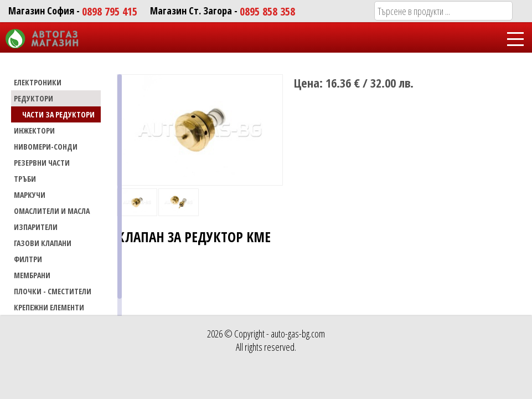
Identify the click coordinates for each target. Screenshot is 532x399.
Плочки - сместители (53, 291)
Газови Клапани (43, 243)
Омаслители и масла (52, 211)
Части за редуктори (58, 114)
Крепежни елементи (49, 307)
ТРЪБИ (25, 179)
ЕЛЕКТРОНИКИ (38, 82)
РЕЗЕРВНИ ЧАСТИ (42, 163)
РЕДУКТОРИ (33, 98)
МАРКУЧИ (30, 195)
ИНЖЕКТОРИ (34, 131)
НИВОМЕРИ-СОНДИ (46, 147)
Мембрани (32, 275)
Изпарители (36, 227)
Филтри (28, 259)
